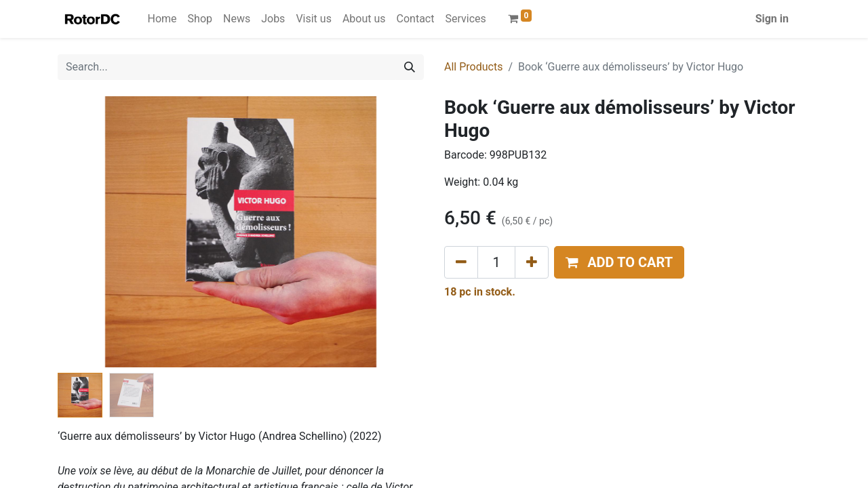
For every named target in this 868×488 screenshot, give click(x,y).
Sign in (772, 19)
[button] (619, 262)
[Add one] (532, 262)
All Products (473, 67)
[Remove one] (461, 262)
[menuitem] (162, 19)
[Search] (410, 67)
